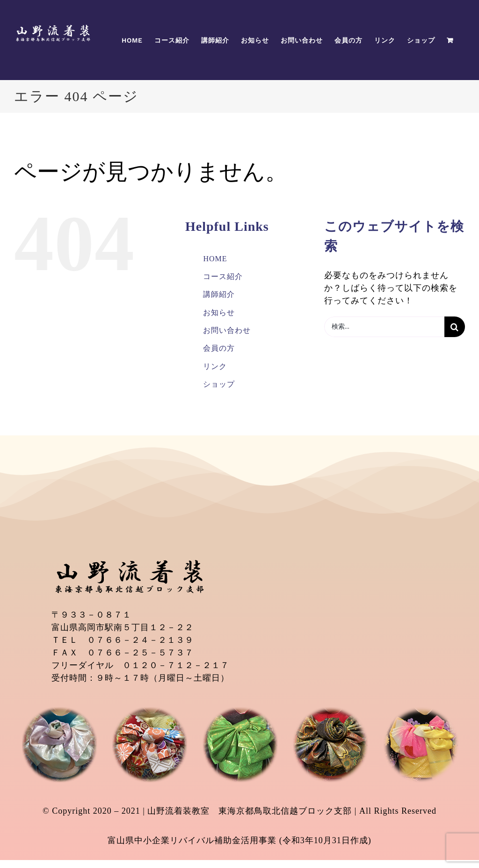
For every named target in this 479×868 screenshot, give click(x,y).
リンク (215, 366)
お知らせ (219, 313)
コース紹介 (223, 276)
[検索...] (384, 327)
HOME (215, 259)
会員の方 (219, 348)
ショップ (219, 384)
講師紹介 (219, 294)
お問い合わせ (227, 330)
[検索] (455, 327)
